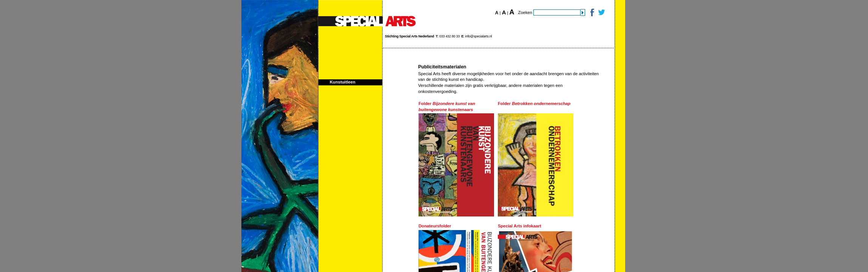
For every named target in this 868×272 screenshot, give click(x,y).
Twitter (601, 12)
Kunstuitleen (343, 82)
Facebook (592, 12)
